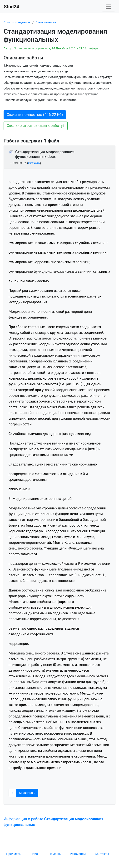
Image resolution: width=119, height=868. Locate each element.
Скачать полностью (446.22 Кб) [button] (35, 115)
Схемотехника (46, 22)
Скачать (34, 163)
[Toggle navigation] (109, 7)
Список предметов (17, 22)
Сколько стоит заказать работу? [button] (36, 126)
